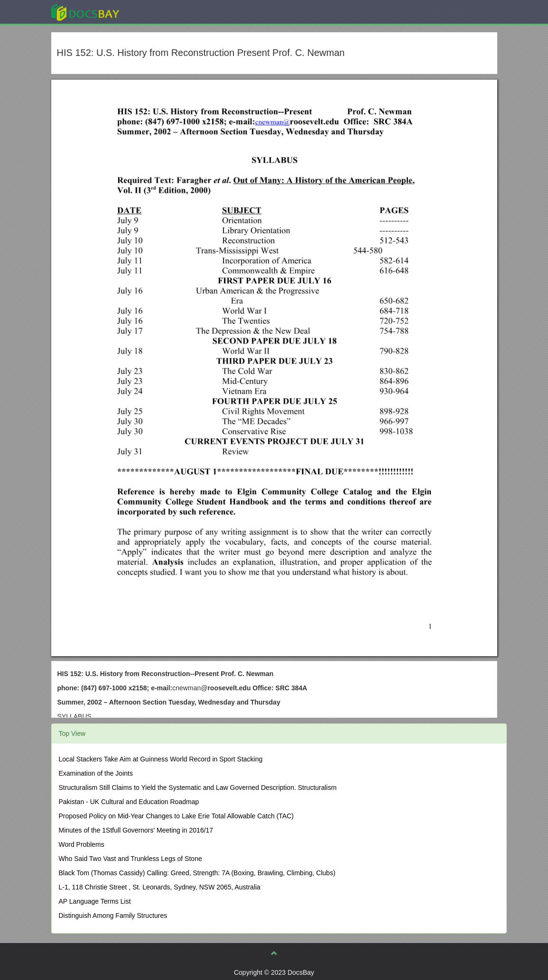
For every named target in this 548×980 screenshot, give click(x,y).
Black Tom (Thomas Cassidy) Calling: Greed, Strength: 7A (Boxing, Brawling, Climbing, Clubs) (197, 873)
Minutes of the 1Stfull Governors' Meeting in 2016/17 (136, 830)
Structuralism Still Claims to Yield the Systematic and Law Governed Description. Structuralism (198, 788)
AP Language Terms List (95, 901)
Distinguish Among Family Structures (113, 916)
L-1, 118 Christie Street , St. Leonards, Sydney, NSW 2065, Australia (160, 887)
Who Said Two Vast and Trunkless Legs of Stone (130, 859)
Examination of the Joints (96, 773)
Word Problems (82, 844)
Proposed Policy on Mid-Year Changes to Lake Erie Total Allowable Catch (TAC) (176, 816)
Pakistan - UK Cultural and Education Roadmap (129, 802)
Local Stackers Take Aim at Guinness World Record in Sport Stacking (161, 759)
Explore (156, 12)
